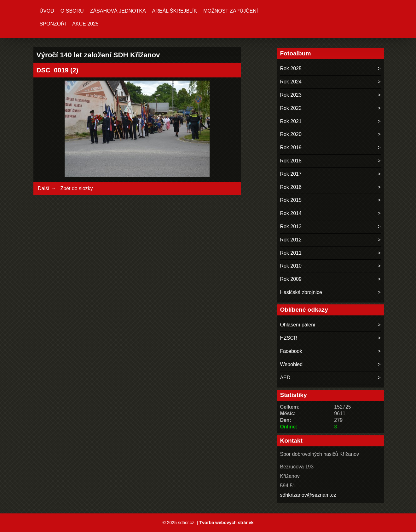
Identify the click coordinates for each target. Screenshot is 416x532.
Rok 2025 (291, 68)
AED (285, 378)
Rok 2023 (291, 95)
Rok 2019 (291, 147)
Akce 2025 (85, 24)
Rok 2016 (291, 187)
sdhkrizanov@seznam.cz (308, 495)
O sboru (72, 11)
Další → (47, 188)
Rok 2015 (291, 200)
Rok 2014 (291, 213)
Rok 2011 (291, 253)
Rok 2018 (291, 161)
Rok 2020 (291, 134)
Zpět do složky (76, 188)
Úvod (47, 11)
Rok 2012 (291, 240)
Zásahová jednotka (118, 11)
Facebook (291, 351)
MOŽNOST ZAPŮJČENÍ (231, 11)
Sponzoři (53, 24)
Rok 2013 (291, 226)
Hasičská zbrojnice (301, 292)
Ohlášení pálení (298, 325)
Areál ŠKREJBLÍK (175, 11)
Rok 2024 (291, 82)
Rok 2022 (291, 108)
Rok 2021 (291, 121)
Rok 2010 (291, 266)
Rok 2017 (291, 174)
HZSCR (289, 338)
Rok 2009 (291, 279)
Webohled (291, 364)
